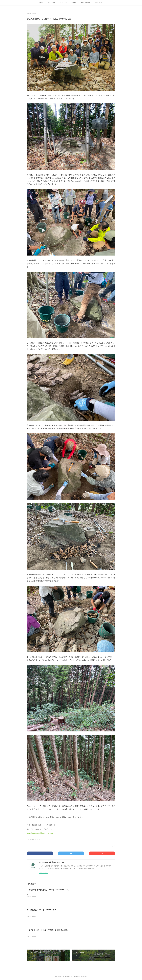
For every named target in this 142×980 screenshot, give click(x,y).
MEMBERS (63, 3)
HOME (41, 3)
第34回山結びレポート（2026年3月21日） (43, 910)
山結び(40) (30, 839)
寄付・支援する (85, 3)
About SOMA (52, 3)
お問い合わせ (99, 3)
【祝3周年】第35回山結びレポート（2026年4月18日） (48, 890)
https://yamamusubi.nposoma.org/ (40, 833)
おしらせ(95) (37, 839)
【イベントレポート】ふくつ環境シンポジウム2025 (47, 930)
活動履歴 (74, 3)
